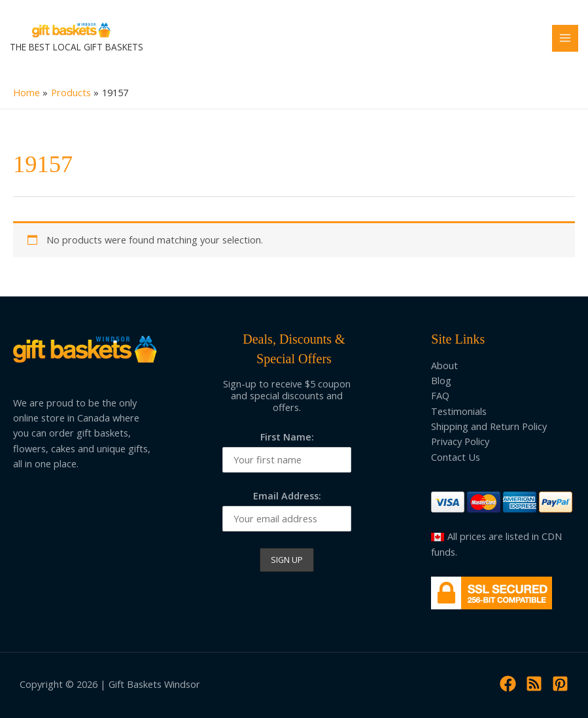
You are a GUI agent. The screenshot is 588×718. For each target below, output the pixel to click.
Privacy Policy (460, 441)
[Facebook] (508, 684)
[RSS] (534, 684)
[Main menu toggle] (565, 38)
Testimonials (459, 411)
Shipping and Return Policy (489, 426)
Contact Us (456, 457)
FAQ (440, 395)
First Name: (287, 437)
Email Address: (287, 495)
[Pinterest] (560, 684)
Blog (441, 380)
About (444, 365)
